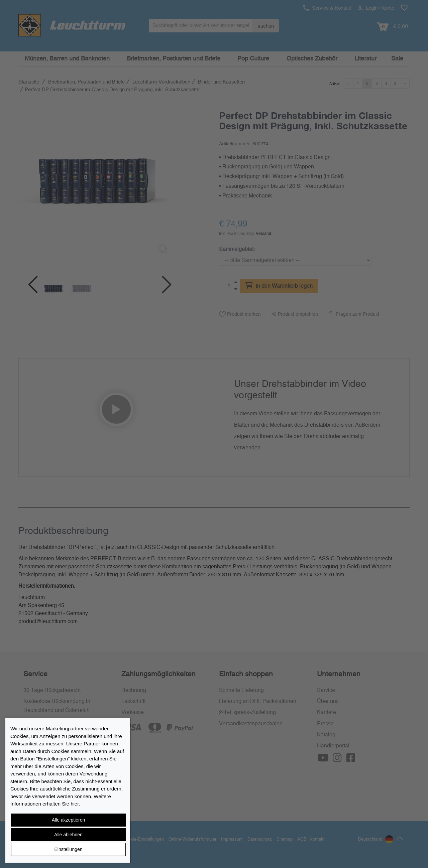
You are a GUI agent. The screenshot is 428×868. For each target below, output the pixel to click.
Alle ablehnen (68, 835)
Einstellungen (68, 849)
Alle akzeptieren (69, 820)
